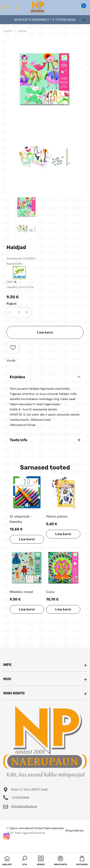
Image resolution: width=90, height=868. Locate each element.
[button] (24, 861)
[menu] (5, 7)
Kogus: (12, 304)
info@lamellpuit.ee (24, 806)
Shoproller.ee (74, 830)
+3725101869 (20, 798)
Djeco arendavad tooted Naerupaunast (37, 828)
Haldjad (22, 31)
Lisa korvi (45, 332)
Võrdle (11, 360)
